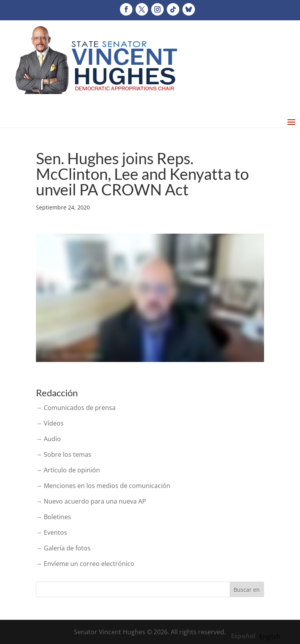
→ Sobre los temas (64, 454)
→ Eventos (52, 532)
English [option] (270, 637)
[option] (270, 637)
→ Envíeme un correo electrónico (85, 564)
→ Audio (48, 439)
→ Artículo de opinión (68, 470)
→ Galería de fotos (63, 548)
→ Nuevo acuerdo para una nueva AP (91, 501)
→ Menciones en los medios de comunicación (103, 486)
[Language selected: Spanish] (258, 635)
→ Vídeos (50, 423)
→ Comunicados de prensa (76, 408)
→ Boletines (54, 517)
